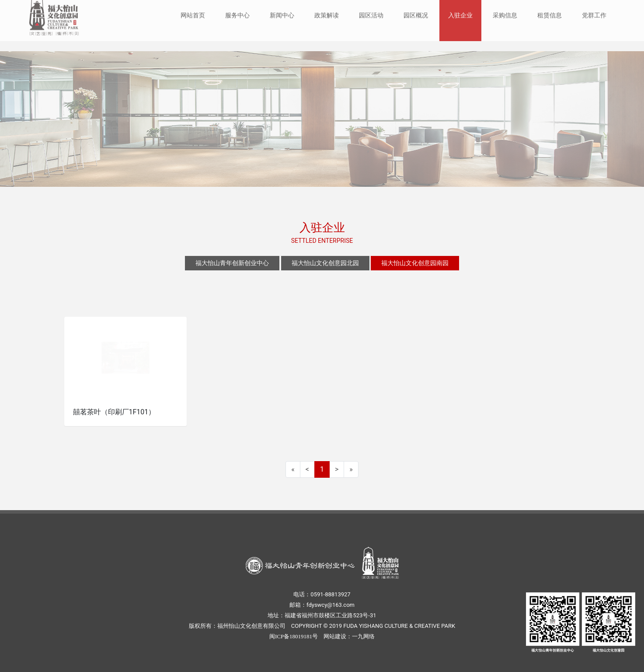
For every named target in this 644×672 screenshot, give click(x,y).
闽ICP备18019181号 (294, 636)
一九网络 (363, 636)
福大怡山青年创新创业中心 (232, 263)
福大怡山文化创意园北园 (325, 263)
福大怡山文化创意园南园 (415, 263)
